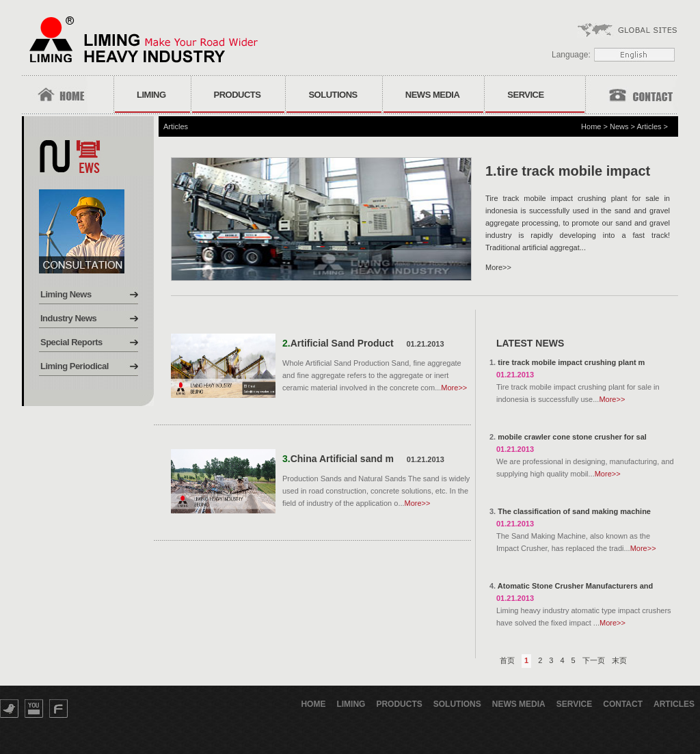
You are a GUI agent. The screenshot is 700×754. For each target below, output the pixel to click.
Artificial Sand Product (342, 343)
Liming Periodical (75, 366)
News (619, 126)
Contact (623, 704)
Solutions (333, 95)
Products (238, 95)
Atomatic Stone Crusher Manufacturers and (575, 586)
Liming (151, 95)
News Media (433, 95)
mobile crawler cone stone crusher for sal (572, 437)
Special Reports (71, 342)
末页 (619, 660)
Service (525, 95)
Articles (649, 126)
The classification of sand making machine (574, 511)
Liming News (66, 294)
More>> (498, 267)
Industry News (68, 318)
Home (591, 126)
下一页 (594, 660)
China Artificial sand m (342, 459)
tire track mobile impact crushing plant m (571, 362)
